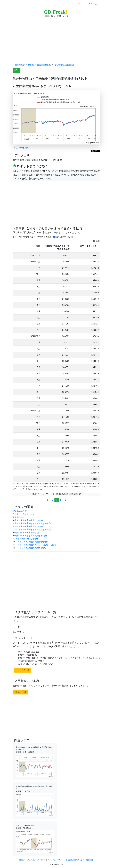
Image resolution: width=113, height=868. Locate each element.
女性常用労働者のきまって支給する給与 (33, 237)
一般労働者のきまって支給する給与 (31, 536)
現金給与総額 (20, 511)
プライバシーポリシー (56, 860)
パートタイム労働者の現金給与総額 (32, 542)
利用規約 (89, 860)
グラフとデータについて (36, 860)
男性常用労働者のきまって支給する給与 (33, 523)
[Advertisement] (56, 38)
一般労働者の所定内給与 (27, 539)
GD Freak (56, 12)
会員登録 (93, 4)
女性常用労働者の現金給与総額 (29, 526)
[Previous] (47, 500)
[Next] (66, 500)
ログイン (80, 4)
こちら (96, 617)
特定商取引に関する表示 (75, 860)
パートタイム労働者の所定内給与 (31, 548)
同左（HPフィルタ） (64, 237)
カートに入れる (22, 670)
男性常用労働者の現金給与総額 (29, 520)
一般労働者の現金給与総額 (27, 533)
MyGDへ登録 (21, 692)
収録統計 (22, 860)
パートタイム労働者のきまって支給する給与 (36, 545)
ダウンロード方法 (21, 148)
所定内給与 (19, 517)
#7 (16, 70)
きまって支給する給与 (25, 514)
